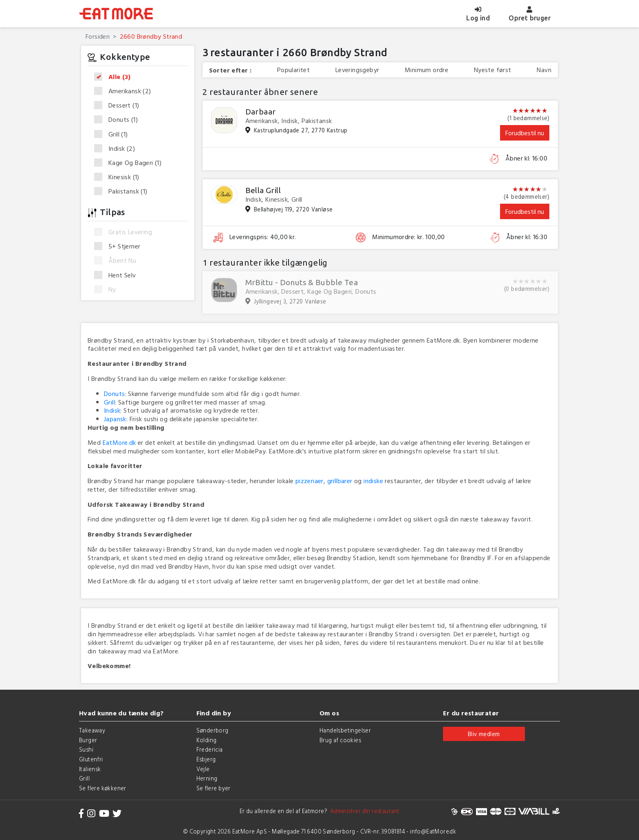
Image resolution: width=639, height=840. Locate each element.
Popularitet (293, 70)
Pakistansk (123, 191)
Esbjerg (206, 759)
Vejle (203, 769)
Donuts (119, 120)
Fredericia (210, 749)
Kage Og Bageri (130, 163)
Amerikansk (125, 91)
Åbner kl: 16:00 (526, 158)
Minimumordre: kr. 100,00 (409, 237)
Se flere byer (214, 788)
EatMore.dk (119, 442)
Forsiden (98, 36)
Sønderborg (213, 730)
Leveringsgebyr (357, 70)
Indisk (117, 149)
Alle (115, 77)
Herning (207, 778)
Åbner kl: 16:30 (527, 237)
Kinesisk (119, 177)
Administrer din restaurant (363, 811)
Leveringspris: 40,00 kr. (263, 237)
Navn (544, 70)
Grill (114, 134)
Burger (88, 740)
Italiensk (90, 769)
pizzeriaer (310, 481)
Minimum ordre (426, 70)
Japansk (115, 419)
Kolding (207, 740)
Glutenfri (91, 759)
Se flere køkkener (103, 788)
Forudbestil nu (525, 133)
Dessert (119, 106)
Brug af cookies (340, 740)
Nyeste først (493, 70)
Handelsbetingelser (345, 730)
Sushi (86, 749)
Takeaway (92, 730)
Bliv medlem (484, 734)
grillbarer (340, 481)
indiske (373, 481)
